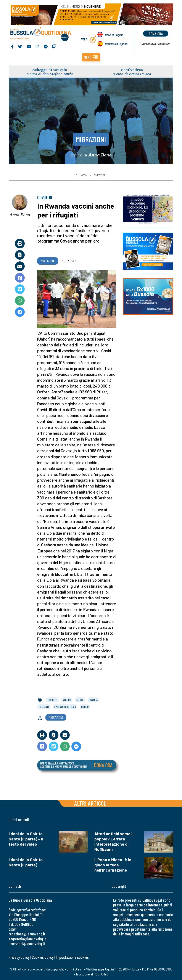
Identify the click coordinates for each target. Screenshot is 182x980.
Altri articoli (91, 803)
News (114, 35)
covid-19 (52, 700)
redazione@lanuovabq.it (27, 934)
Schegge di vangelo (50, 70)
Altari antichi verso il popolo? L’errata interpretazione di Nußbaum (114, 841)
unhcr (85, 707)
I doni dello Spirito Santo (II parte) (26, 862)
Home (81, 175)
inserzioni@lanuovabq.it (27, 944)
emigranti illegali (65, 707)
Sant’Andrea (132, 70)
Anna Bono (20, 215)
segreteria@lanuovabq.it (27, 939)
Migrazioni (91, 139)
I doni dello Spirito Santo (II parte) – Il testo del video (26, 839)
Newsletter (156, 44)
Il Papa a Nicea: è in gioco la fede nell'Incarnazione (113, 865)
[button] (91, 57)
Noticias (117, 44)
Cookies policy (43, 957)
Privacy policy (19, 957)
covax (80, 700)
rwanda (93, 700)
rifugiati (44, 707)
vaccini (67, 700)
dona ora (156, 34)
